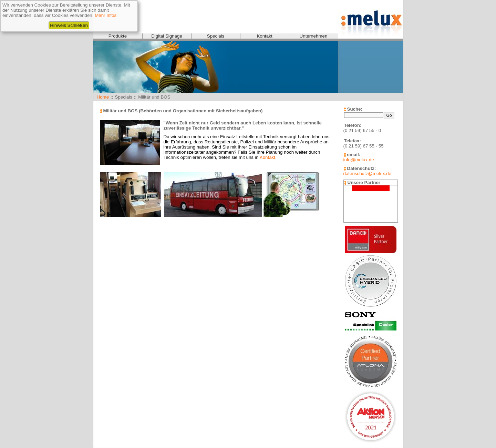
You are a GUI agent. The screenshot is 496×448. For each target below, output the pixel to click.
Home (103, 97)
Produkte (118, 36)
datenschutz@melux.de (367, 174)
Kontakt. (268, 157)
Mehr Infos (106, 15)
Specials (216, 36)
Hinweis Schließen (69, 25)
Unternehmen (314, 36)
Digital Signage (167, 36)
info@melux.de (359, 160)
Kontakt (264, 36)
